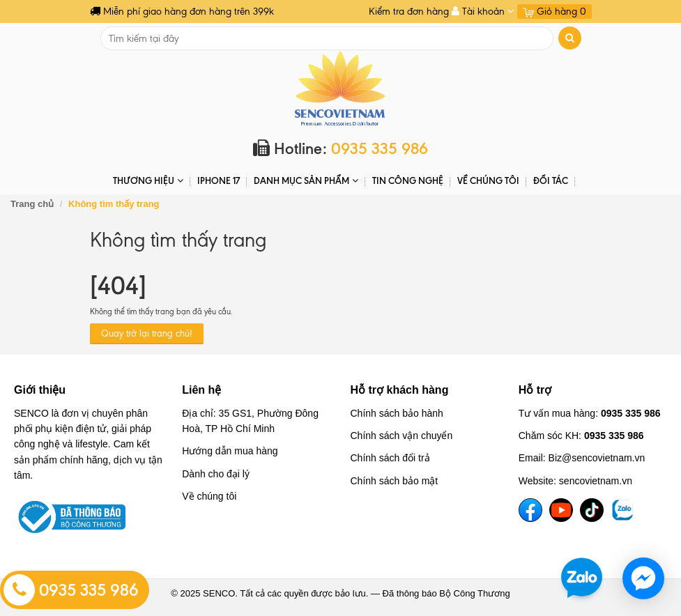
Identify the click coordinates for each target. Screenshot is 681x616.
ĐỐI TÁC (551, 180)
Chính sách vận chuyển (402, 436)
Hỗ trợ (535, 390)
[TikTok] (592, 510)
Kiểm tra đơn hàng (409, 11)
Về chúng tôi (488, 180)
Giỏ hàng (554, 11)
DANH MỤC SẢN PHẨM (306, 181)
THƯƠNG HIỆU (148, 181)
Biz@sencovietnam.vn (597, 458)
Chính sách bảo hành (397, 413)
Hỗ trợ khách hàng (400, 390)
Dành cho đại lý (216, 474)
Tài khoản (483, 11)
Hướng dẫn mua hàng (230, 451)
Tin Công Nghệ (408, 180)
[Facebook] (530, 510)
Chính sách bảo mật (395, 481)
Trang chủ (32, 204)
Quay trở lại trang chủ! (147, 333)
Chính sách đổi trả (390, 458)
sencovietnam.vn (596, 481)
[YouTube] (561, 510)
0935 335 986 (71, 590)
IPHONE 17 (219, 180)
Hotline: (340, 149)
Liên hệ (201, 390)
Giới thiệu (40, 390)
